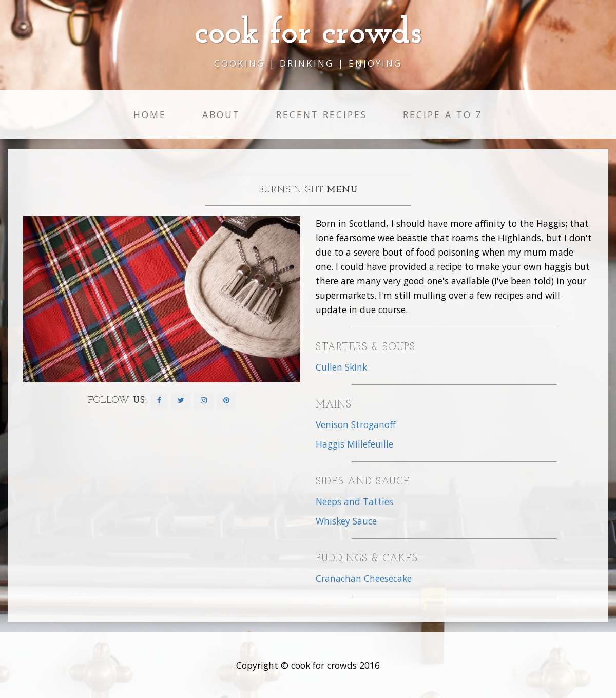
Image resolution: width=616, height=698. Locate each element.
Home (150, 114)
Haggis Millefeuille (354, 444)
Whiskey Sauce (346, 521)
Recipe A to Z (443, 114)
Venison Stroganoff (356, 424)
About (221, 114)
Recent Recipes (322, 114)
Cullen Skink (341, 367)
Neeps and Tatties (354, 501)
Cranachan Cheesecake (364, 578)
